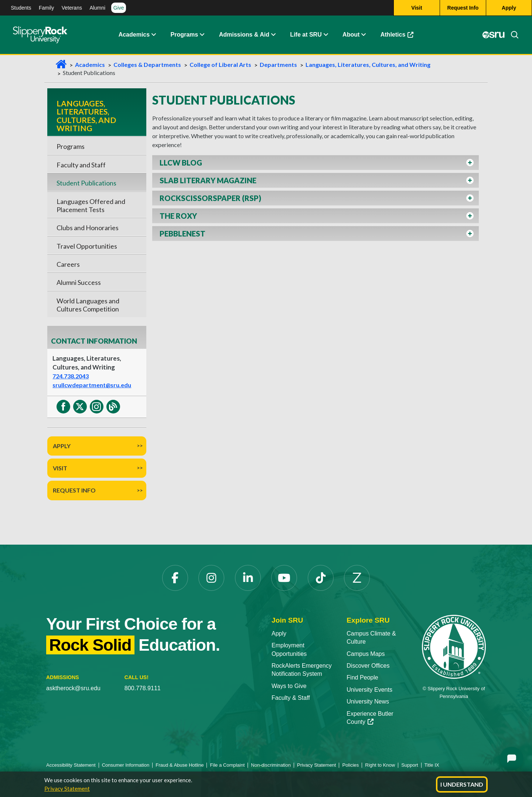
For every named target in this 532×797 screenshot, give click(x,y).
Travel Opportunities (87, 246)
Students (21, 8)
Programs (185, 35)
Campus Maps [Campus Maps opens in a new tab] (366, 654)
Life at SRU (306, 35)
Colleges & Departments (147, 64)
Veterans (72, 8)
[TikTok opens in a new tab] (321, 578)
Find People (362, 677)
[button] (153, 35)
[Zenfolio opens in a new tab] (357, 578)
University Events (369, 690)
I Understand (462, 784)
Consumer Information (126, 765)
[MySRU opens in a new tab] (493, 35)
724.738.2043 (71, 376)
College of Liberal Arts (220, 64)
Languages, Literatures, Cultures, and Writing (368, 64)
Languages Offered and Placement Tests (91, 205)
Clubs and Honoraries (88, 228)
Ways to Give (289, 686)
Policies (350, 765)
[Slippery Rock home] (40, 35)
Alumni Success (79, 282)
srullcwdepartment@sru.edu (92, 385)
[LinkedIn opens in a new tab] (248, 578)
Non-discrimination (271, 765)
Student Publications (86, 183)
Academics (134, 35)
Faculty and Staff (81, 165)
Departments (278, 64)
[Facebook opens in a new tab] (175, 578)
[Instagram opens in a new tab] (211, 578)
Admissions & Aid (244, 35)
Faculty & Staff (291, 698)
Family (46, 8)
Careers (68, 264)
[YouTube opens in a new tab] (284, 578)
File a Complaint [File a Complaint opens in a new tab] (227, 765)
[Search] (512, 35)
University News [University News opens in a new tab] (368, 701)
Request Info (74, 490)
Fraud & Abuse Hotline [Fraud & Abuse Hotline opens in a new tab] (180, 765)
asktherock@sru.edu (73, 688)
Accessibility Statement (71, 765)
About (351, 35)
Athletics (401, 37)
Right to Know (380, 765)
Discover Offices (368, 666)
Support (410, 765)
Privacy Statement (67, 789)
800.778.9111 (143, 688)
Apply (62, 446)
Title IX (432, 765)
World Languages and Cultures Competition (88, 305)
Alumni (97, 8)
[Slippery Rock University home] (454, 646)
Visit (60, 468)
